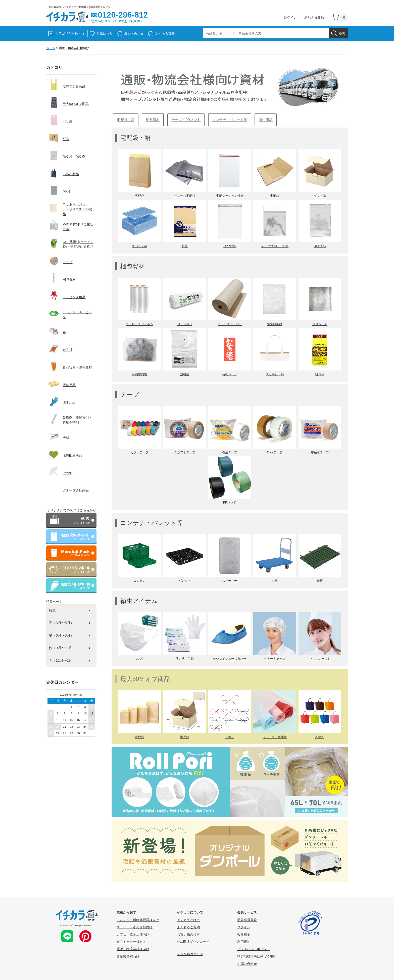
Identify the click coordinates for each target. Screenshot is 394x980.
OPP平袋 (320, 246)
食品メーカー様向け (131, 942)
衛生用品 (266, 120)
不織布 (320, 737)
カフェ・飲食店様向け (133, 934)
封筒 (185, 246)
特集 (52, 610)
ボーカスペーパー (230, 324)
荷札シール (230, 374)
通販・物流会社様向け (133, 949)
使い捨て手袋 (185, 659)
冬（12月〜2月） (62, 660)
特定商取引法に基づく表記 (257, 957)
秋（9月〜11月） (62, 648)
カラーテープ (139, 452)
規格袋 (185, 374)
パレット (185, 581)
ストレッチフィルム (139, 324)
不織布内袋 (139, 374)
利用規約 (244, 942)
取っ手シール (275, 374)
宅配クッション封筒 (230, 196)
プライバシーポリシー (254, 949)
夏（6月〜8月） (61, 635)
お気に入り (105, 34)
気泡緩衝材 (275, 324)
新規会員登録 (314, 17)
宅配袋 (139, 196)
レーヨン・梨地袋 (275, 737)
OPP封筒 (230, 246)
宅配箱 (275, 196)
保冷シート (320, 324)
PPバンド (230, 503)
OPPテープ (275, 452)
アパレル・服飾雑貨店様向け (138, 920)
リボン (230, 737)
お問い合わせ (247, 964)
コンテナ (139, 581)
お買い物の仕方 (188, 934)
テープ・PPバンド (186, 120)
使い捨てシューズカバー (230, 659)
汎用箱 (185, 737)
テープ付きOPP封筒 (275, 246)
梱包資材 (153, 120)
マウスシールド (320, 659)
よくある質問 (165, 34)
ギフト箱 (320, 196)
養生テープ (230, 452)
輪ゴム (320, 374)
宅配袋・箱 (126, 120)
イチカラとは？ (188, 920)
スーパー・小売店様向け (135, 927)
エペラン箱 (139, 246)
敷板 (320, 581)
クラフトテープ (185, 452)
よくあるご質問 (188, 927)
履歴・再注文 (134, 34)
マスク (139, 659)
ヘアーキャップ (275, 659)
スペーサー (230, 581)
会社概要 (244, 934)
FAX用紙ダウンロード (193, 942)
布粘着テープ (320, 452)
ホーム (51, 48)
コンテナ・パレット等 (230, 120)
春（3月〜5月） (61, 623)
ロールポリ (185, 324)
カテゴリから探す (70, 34)
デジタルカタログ (190, 954)
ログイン (290, 17)
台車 (275, 581)
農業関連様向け (128, 957)
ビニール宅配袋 (185, 196)
